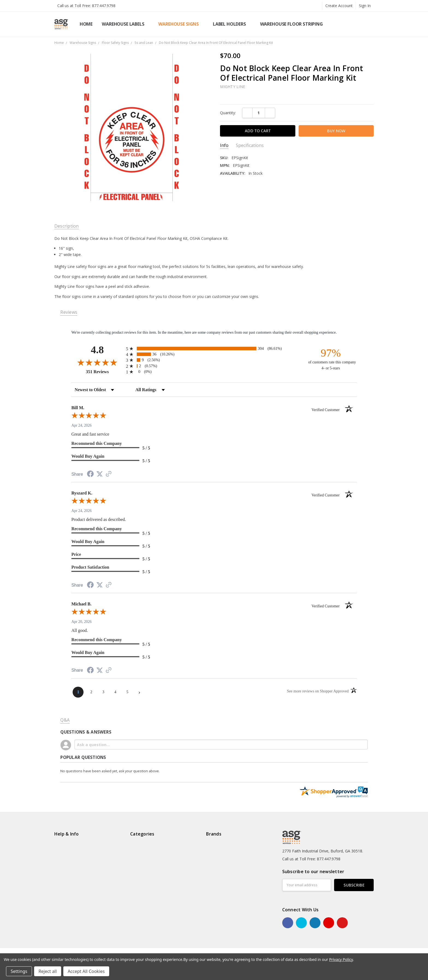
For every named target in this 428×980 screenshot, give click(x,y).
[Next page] (139, 692)
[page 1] (78, 692)
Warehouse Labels (125, 24)
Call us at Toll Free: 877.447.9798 (86, 6)
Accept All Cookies (86, 971)
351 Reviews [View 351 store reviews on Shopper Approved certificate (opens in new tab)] (104, 372)
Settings (19, 971)
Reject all (48, 971)
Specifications (250, 145)
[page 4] (115, 692)
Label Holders (232, 24)
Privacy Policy (341, 959)
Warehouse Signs (181, 24)
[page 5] (127, 692)
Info (224, 145)
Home (86, 24)
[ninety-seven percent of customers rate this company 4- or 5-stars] (331, 359)
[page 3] (103, 692)
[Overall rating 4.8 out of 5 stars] (97, 362)
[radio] (214, 349)
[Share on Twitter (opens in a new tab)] (100, 474)
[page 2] (91, 692)
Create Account (339, 6)
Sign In (365, 6)
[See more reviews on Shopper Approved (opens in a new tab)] (109, 474)
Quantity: (228, 113)
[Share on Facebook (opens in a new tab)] (90, 475)
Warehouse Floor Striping (294, 24)
